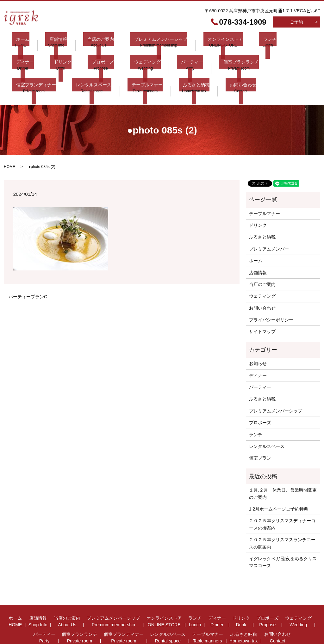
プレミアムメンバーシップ (144, 42)
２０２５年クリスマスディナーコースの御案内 (282, 500)
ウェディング (97, 56)
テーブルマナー (27, 71)
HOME (9, 142)
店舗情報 (50, 42)
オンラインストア (204, 42)
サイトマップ (262, 307)
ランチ (244, 42)
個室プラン (260, 434)
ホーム (18, 42)
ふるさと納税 (72, 71)
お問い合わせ (115, 71)
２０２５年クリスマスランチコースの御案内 (282, 519)
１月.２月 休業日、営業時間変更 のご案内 (283, 469)
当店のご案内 (88, 42)
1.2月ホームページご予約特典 (279, 484)
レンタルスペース (289, 56)
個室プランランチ (182, 56)
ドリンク (21, 56)
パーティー (137, 56)
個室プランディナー (235, 56)
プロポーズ (57, 56)
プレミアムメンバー (269, 224)
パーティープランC (28, 272)
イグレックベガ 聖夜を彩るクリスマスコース (283, 537)
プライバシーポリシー (271, 295)
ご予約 (296, 22)
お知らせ (258, 339)
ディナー (276, 42)
